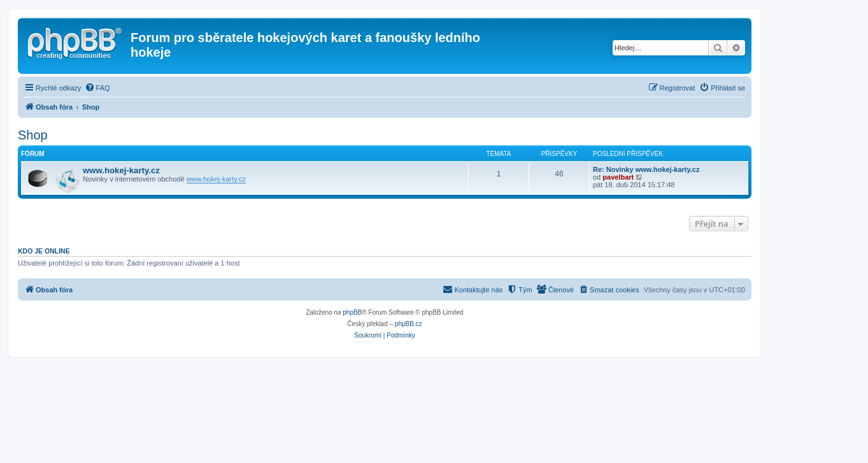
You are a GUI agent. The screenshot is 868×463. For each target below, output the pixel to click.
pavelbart (618, 177)
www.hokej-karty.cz (121, 170)
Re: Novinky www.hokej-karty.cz (646, 169)
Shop (33, 135)
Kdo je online (44, 251)
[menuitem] (97, 88)
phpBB (352, 312)
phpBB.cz (409, 324)
